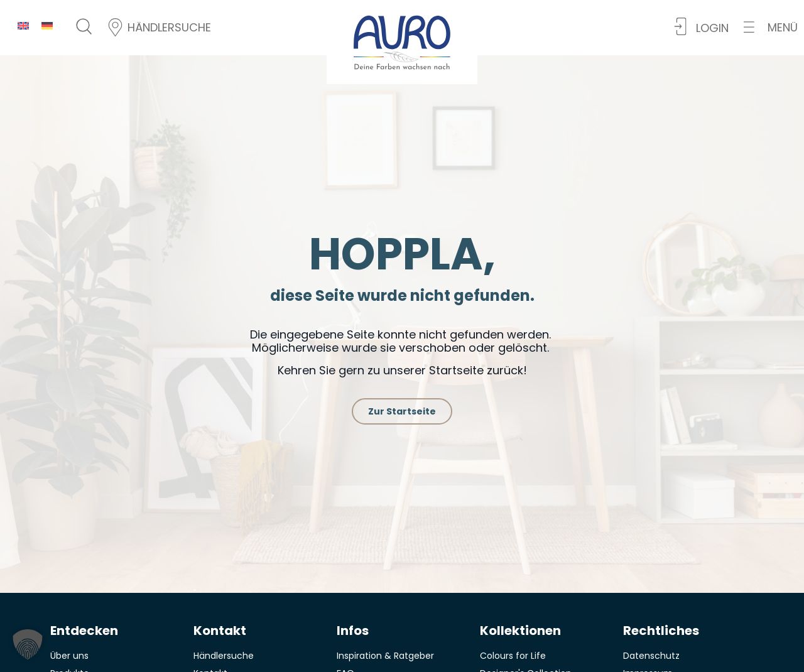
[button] (771, 27)
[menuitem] (23, 25)
